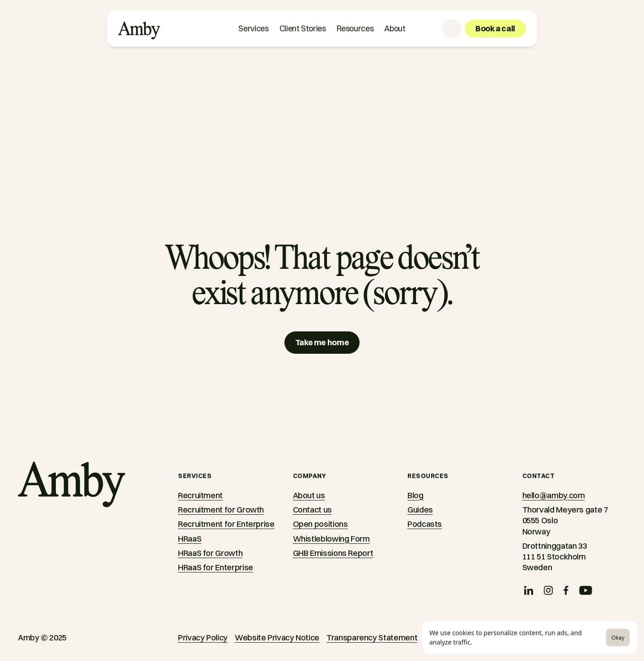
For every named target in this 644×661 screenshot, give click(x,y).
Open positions (320, 524)
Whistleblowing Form (331, 539)
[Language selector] (452, 29)
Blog (415, 495)
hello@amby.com (554, 495)
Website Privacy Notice (277, 638)
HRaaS (190, 539)
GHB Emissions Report (333, 553)
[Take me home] (322, 343)
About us (309, 495)
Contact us (312, 510)
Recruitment (200, 495)
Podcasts (425, 524)
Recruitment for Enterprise (226, 524)
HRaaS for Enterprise (216, 567)
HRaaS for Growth (210, 553)
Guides (420, 510)
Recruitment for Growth (221, 510)
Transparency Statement (372, 638)
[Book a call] (495, 29)
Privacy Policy (203, 638)
